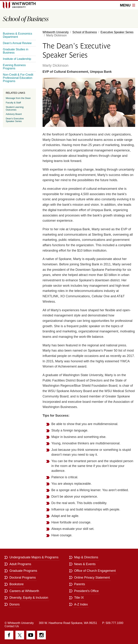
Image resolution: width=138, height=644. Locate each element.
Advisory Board (14, 114)
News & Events (85, 564)
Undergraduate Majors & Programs (34, 557)
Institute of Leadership (17, 59)
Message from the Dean (18, 98)
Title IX (79, 598)
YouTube (31, 635)
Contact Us (12, 626)
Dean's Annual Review (17, 43)
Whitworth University (56, 32)
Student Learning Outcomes (15, 108)
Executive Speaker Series (117, 32)
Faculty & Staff (13, 103)
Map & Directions (86, 557)
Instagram (42, 635)
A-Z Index (81, 604)
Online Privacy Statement (92, 578)
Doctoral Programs (23, 578)
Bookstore (16, 584)
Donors (14, 604)
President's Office (86, 591)
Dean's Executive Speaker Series (15, 120)
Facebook (9, 635)
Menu (128, 5)
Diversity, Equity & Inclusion (29, 598)
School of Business (85, 32)
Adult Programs (20, 564)
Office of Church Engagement (95, 571)
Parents (80, 584)
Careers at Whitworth (24, 591)
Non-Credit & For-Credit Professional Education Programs (18, 78)
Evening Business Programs (14, 67)
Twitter (20, 635)
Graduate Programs (23, 571)
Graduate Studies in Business (16, 51)
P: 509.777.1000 (113, 623)
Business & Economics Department (18, 35)
